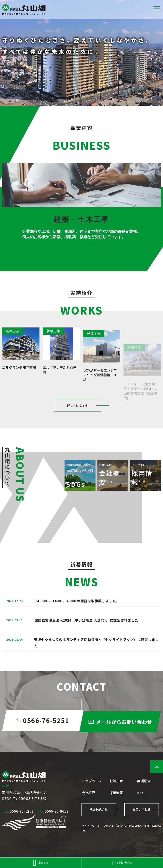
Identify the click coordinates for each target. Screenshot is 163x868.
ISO (140, 792)
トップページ (92, 781)
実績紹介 (144, 781)
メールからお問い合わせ (124, 737)
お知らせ (116, 781)
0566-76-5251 (39, 734)
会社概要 (88, 792)
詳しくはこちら (77, 415)
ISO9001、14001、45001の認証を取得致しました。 (77, 614)
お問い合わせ (142, 809)
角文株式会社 (99, 809)
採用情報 (116, 792)
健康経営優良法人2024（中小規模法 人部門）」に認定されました (86, 636)
